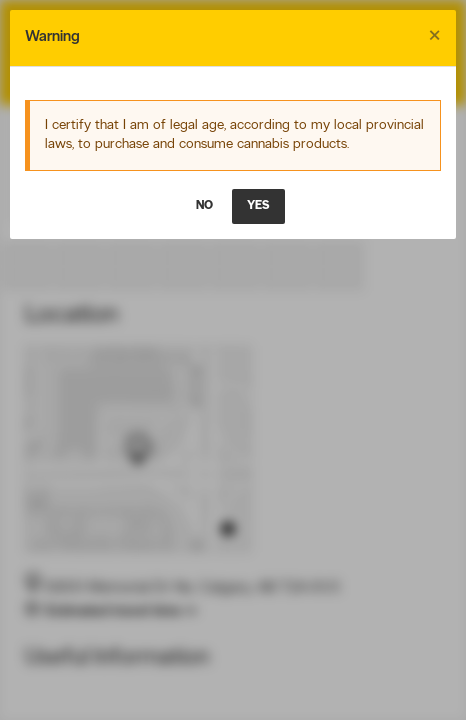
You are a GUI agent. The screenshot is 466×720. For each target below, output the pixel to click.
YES (258, 206)
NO (204, 206)
